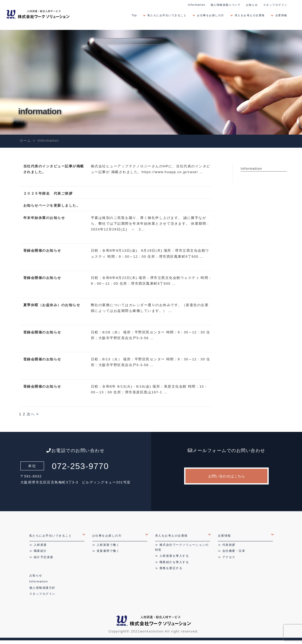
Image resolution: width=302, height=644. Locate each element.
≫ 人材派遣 (38, 545)
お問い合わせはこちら (227, 476)
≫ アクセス (227, 557)
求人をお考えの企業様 (250, 15)
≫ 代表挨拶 (227, 545)
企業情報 (281, 15)
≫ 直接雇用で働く (106, 551)
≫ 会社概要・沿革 (232, 551)
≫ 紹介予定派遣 (41, 557)
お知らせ (252, 5)
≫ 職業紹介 (38, 551)
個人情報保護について (226, 5)
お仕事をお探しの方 (211, 15)
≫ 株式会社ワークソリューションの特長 (182, 547)
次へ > (33, 414)
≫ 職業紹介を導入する (172, 562)
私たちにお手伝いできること (167, 15)
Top (134, 15)
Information (197, 5)
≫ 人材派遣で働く (106, 545)
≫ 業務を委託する (169, 568)
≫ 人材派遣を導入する (172, 556)
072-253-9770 (80, 466)
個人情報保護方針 (42, 588)
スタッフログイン (275, 5)
